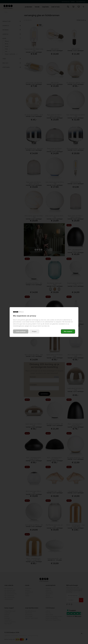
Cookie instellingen (21, 331)
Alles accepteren (68, 331)
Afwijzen (34, 331)
